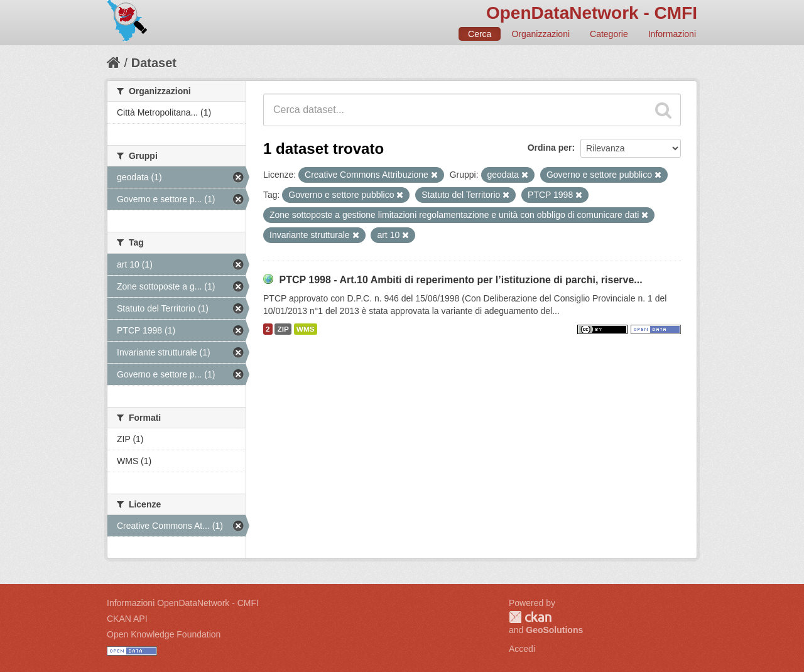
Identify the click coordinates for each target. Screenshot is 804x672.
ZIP (283, 329)
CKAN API (127, 619)
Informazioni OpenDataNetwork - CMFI (183, 603)
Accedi (522, 649)
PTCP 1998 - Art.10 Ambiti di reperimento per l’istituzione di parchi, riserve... (460, 280)
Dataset (154, 63)
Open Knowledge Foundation (164, 634)
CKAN (530, 617)
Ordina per (550, 148)
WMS (306, 329)
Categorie (609, 34)
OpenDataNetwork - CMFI (592, 13)
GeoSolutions (554, 630)
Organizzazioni (541, 34)
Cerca (480, 34)
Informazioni (672, 34)
